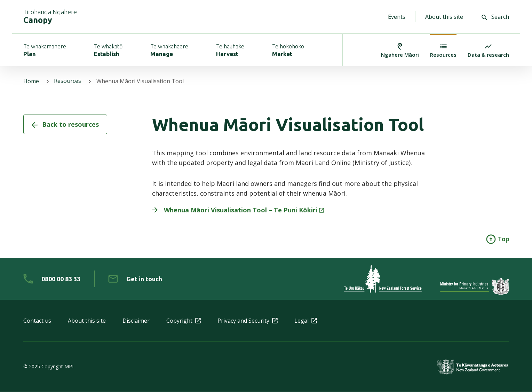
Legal (306, 321)
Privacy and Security (248, 321)
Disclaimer (136, 321)
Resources (68, 81)
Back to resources (65, 125)
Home (31, 81)
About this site (444, 17)
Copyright (184, 321)
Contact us (37, 321)
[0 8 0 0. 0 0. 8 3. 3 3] (52, 279)
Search (495, 17)
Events (397, 17)
